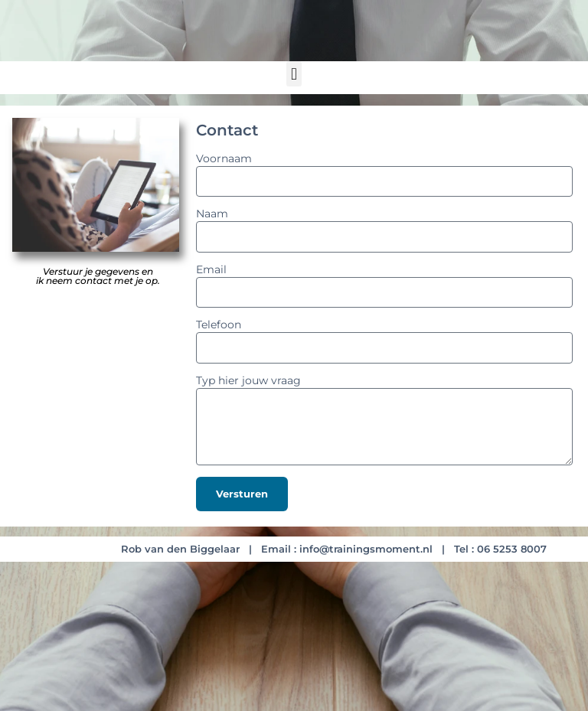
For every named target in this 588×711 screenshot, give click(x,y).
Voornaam (224, 159)
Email (211, 270)
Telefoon (219, 325)
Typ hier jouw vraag (248, 381)
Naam (212, 214)
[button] (294, 74)
